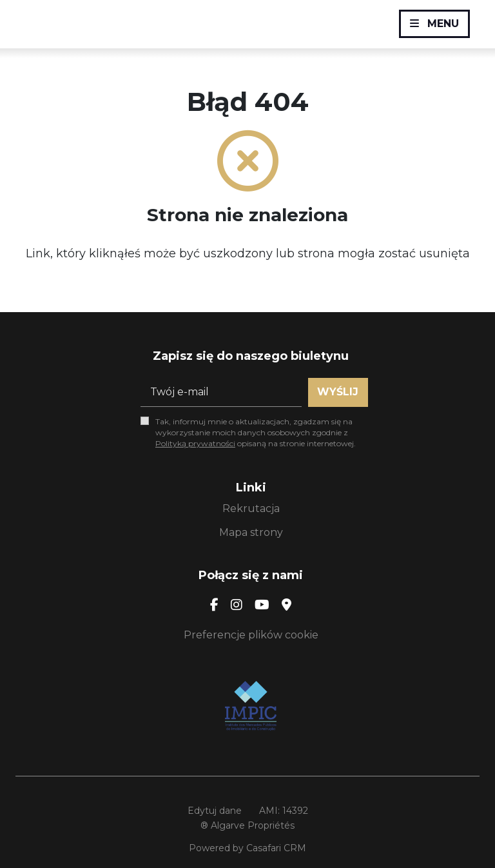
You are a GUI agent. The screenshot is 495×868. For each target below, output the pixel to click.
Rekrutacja (251, 508)
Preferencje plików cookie (251, 635)
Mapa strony (251, 532)
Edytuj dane (215, 811)
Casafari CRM (276, 848)
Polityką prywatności (195, 443)
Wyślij (338, 392)
